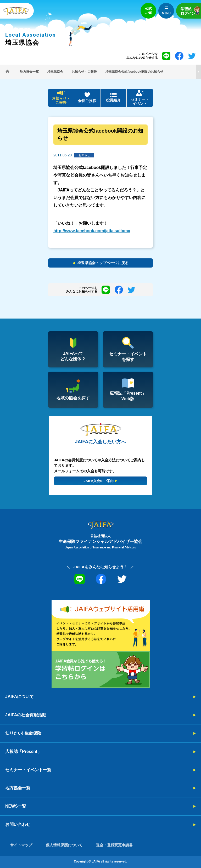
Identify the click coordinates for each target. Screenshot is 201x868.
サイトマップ (21, 845)
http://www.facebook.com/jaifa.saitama (92, 231)
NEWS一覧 (16, 806)
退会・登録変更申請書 (114, 845)
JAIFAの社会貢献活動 (26, 715)
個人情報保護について (64, 845)
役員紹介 (113, 100)
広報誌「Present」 (23, 751)
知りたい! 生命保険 (23, 733)
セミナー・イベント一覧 (28, 770)
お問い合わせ (18, 824)
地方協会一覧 (18, 788)
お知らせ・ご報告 (61, 101)
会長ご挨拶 (87, 101)
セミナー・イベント (140, 102)
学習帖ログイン (191, 11)
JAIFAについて (19, 697)
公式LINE (148, 11)
